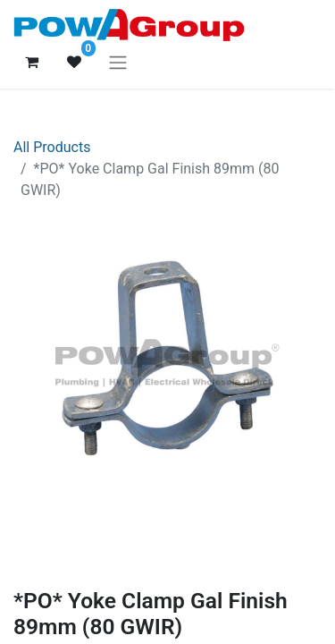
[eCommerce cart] (31, 62)
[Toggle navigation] (118, 62)
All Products (52, 147)
